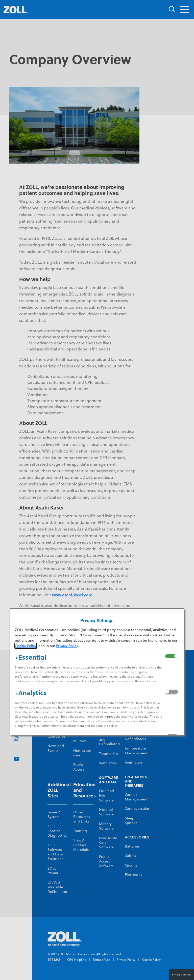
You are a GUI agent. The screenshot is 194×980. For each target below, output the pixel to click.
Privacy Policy (67, 646)
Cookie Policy (26, 646)
